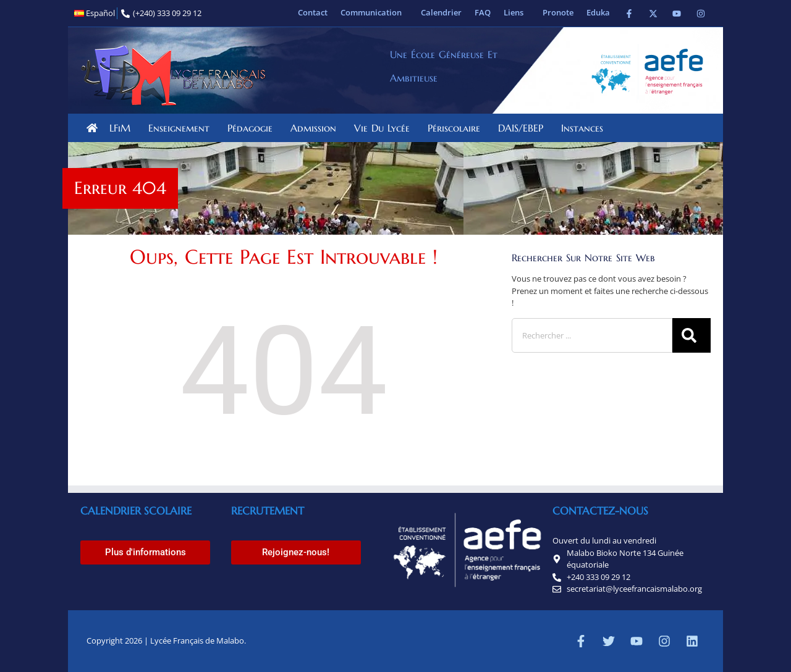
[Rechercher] (692, 335)
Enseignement (182, 128)
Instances (585, 128)
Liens (517, 12)
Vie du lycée (385, 128)
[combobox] (592, 335)
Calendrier (441, 12)
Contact (313, 12)
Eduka (598, 12)
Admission (316, 128)
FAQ (483, 12)
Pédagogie (253, 128)
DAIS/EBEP (524, 128)
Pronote (558, 12)
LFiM (123, 128)
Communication (374, 12)
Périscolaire (457, 128)
